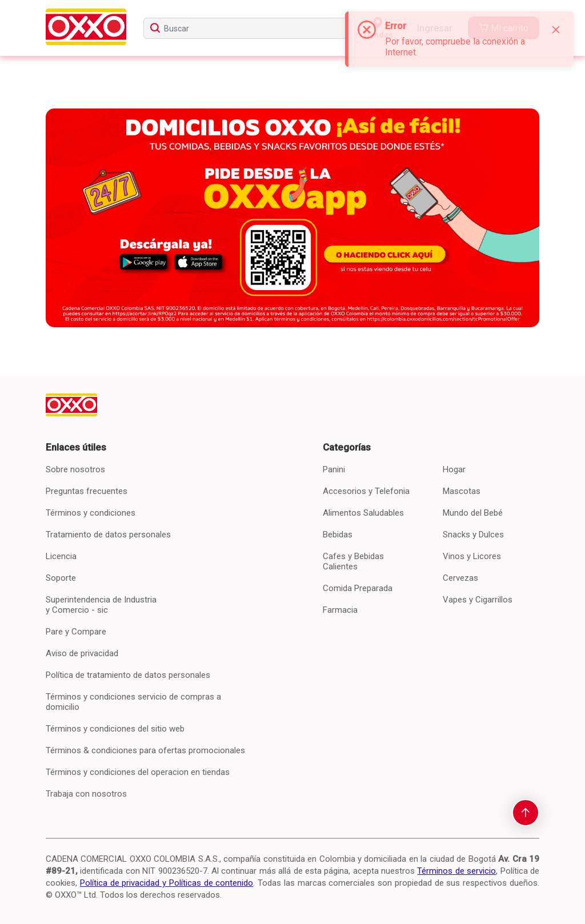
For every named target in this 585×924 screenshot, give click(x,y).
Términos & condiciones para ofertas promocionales (145, 750)
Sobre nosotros (75, 469)
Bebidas (338, 535)
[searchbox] (247, 28)
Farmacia (340, 610)
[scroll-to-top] (526, 813)
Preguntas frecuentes (87, 491)
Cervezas (460, 578)
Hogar (454, 469)
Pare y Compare (76, 632)
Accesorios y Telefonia (366, 491)
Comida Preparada (358, 588)
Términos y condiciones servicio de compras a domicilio (133, 702)
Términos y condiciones (91, 513)
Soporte (61, 578)
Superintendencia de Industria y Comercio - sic (101, 605)
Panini (334, 469)
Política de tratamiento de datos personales (128, 675)
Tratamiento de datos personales (108, 535)
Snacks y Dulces (473, 535)
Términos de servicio (456, 871)
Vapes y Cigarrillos (478, 600)
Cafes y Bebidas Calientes (353, 561)
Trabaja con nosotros (86, 794)
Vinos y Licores (472, 556)
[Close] (556, 30)
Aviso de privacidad (82, 653)
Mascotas (462, 491)
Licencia (61, 556)
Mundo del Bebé (473, 513)
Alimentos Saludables (363, 513)
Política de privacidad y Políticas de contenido (167, 883)
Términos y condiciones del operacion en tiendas (138, 772)
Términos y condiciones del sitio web (115, 729)
